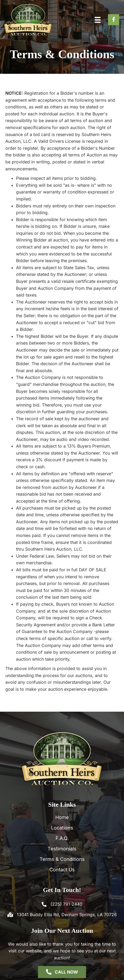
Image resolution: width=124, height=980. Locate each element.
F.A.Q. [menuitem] (62, 838)
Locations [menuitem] (62, 828)
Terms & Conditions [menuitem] (62, 859)
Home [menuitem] (62, 817)
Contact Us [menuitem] (62, 870)
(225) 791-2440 (66, 904)
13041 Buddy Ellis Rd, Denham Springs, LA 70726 (67, 915)
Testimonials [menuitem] (62, 849)
